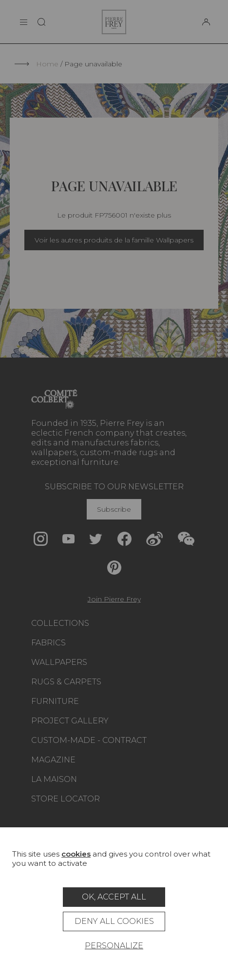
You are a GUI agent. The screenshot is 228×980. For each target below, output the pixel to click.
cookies (76, 854)
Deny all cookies (114, 921)
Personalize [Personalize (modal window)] (114, 946)
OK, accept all (114, 897)
